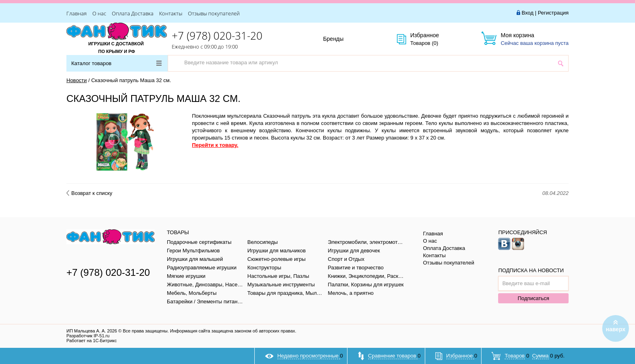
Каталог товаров (116, 63)
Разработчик (88, 336)
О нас (99, 13)
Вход (527, 13)
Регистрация (553, 13)
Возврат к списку (89, 193)
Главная (77, 13)
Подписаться (533, 298)
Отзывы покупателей (214, 13)
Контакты (171, 13)
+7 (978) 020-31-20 (217, 36)
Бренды (342, 39)
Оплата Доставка (133, 13)
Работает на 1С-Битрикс (92, 341)
